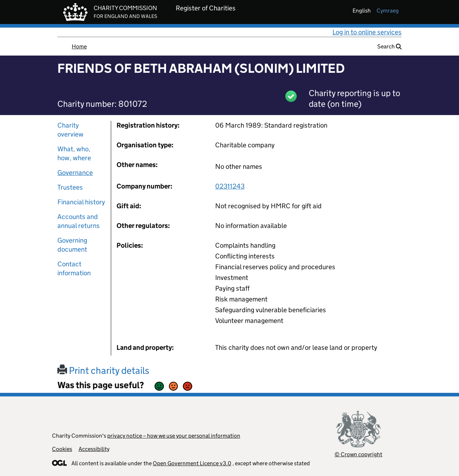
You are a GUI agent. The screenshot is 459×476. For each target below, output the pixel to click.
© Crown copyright (358, 454)
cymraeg (388, 11)
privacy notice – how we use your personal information (174, 436)
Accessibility (94, 449)
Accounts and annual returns (79, 221)
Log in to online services (367, 32)
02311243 (230, 186)
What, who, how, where (74, 153)
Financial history (81, 202)
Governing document (72, 245)
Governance (75, 173)
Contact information (74, 268)
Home (79, 46)
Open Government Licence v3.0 (192, 463)
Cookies (62, 449)
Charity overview (70, 130)
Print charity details (103, 370)
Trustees (70, 187)
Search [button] (389, 46)
